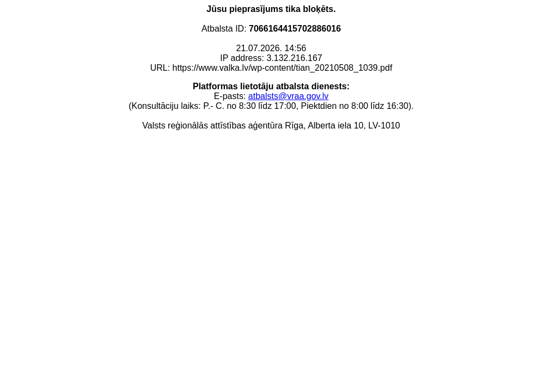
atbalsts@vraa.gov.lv (289, 96)
